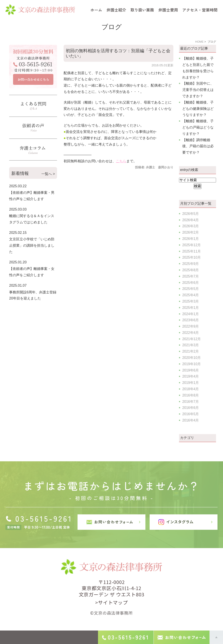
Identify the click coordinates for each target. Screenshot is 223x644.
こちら (121, 161)
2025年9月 (191, 264)
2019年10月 (192, 364)
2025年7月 (191, 276)
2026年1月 (191, 239)
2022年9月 (191, 326)
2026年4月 (191, 220)
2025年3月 (191, 301)
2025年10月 (192, 257)
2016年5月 (191, 414)
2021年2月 (191, 351)
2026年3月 (191, 226)
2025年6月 (191, 283)
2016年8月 (191, 395)
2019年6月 (191, 370)
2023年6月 (191, 320)
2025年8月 (191, 270)
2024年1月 (191, 314)
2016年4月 (191, 420)
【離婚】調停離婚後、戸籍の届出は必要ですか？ (198, 146)
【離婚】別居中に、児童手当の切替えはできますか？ (198, 90)
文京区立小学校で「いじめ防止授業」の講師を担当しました (32, 245)
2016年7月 (191, 402)
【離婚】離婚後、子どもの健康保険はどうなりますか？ (198, 109)
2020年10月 (192, 358)
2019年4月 (191, 376)
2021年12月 (192, 339)
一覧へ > (48, 174)
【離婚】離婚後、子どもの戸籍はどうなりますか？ (198, 127)
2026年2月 (191, 232)
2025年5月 (191, 289)
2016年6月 (191, 408)
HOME (199, 42)
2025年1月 (191, 308)
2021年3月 (191, 345)
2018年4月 (191, 389)
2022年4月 (191, 333)
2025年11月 (192, 251)
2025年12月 (192, 245)
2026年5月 (191, 214)
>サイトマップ (111, 602)
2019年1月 (191, 383)
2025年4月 (191, 295)
